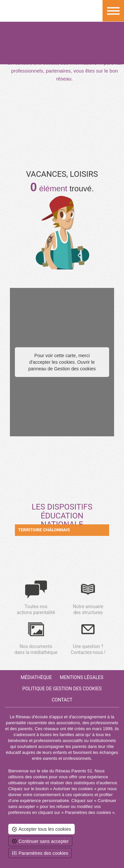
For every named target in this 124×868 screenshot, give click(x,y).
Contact (62, 700)
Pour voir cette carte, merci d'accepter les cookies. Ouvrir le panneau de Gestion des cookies (62, 362)
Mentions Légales (82, 677)
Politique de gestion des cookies (62, 689)
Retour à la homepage (11, 11)
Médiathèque (37, 677)
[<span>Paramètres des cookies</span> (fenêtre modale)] (40, 853)
